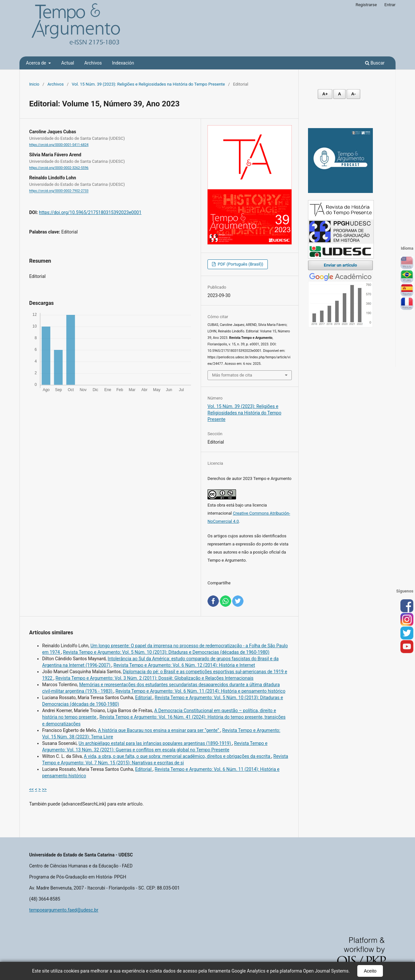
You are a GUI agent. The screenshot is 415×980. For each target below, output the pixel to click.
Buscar (375, 63)
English (407, 263)
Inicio (34, 84)
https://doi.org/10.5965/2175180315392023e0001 (90, 212)
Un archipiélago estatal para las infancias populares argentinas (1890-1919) (155, 743)
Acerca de (37, 63)
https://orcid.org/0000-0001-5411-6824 (59, 145)
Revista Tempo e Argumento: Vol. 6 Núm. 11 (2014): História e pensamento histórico (200, 691)
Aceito (370, 971)
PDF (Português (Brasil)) (240, 264)
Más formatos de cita (232, 375)
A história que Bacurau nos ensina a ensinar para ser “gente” (159, 730)
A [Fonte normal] (339, 94)
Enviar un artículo (340, 265)
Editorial (144, 698)
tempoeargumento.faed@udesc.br (64, 910)
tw (407, 633)
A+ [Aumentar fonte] (325, 94)
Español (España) (407, 290)
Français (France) (407, 304)
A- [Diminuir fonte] (353, 94)
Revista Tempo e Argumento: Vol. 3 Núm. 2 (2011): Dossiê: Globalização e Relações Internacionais (154, 678)
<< (31, 789)
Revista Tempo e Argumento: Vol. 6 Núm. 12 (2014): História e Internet (184, 665)
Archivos (93, 63)
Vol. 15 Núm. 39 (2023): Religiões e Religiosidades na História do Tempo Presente (148, 84)
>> (44, 789)
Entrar (390, 5)
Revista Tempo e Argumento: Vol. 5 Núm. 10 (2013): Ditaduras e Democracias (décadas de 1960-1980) (166, 652)
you (407, 647)
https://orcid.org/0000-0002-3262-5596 (59, 168)
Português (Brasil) (407, 277)
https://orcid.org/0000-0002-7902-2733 (59, 191)
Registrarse (366, 5)
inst (407, 620)
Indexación (123, 63)
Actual (68, 63)
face (407, 606)
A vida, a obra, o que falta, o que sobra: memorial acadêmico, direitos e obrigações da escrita (177, 756)
